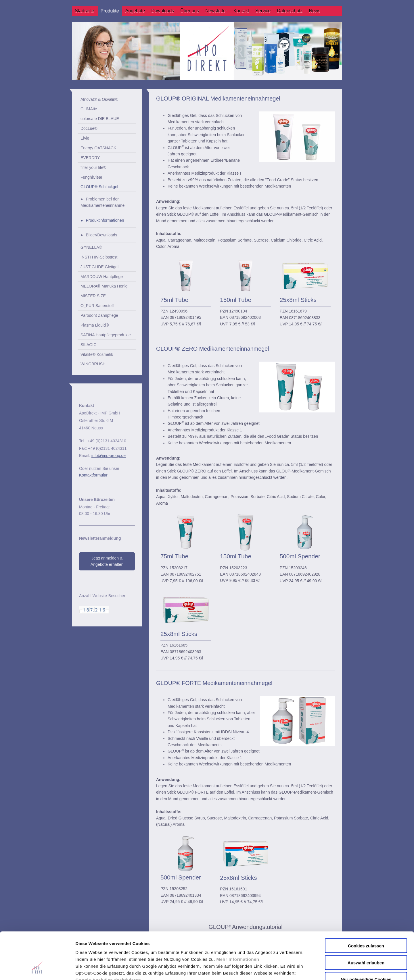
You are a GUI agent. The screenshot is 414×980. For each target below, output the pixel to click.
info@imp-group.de (109, 456)
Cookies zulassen (366, 905)
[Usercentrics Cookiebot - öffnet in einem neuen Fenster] (37, 969)
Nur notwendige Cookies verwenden (366, 941)
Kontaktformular (93, 475)
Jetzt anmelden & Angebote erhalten (107, 561)
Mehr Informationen (238, 918)
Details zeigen (306, 969)
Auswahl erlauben (366, 922)
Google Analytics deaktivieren (108, 939)
